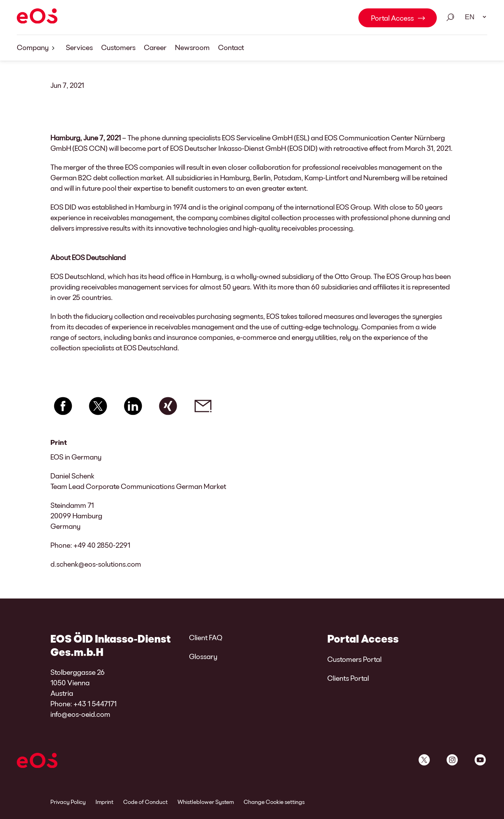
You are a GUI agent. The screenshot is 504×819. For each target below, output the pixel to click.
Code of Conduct (145, 802)
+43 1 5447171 (95, 703)
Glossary (203, 656)
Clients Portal (348, 678)
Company (37, 48)
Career (155, 47)
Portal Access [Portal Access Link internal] (392, 18)
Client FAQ (206, 637)
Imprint (104, 802)
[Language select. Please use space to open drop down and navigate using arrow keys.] (473, 17)
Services (79, 47)
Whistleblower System (206, 802)
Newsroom (192, 47)
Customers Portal (354, 659)
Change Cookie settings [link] (274, 802)
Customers (118, 47)
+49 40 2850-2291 (102, 545)
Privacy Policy (68, 802)
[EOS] (37, 17)
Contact (231, 47)
